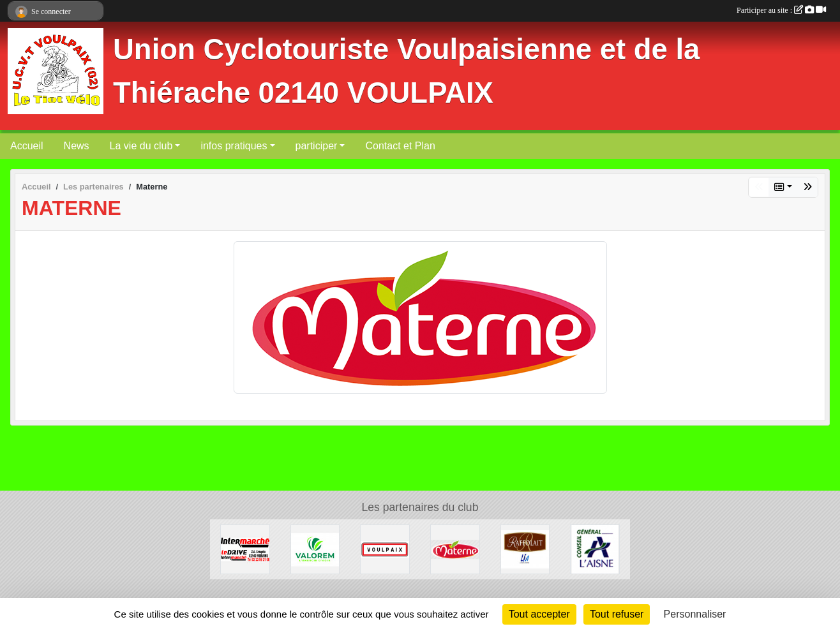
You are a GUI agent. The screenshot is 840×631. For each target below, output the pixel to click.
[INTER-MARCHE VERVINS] (245, 548)
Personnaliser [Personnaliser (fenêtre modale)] (695, 614)
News (77, 146)
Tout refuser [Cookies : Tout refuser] (617, 614)
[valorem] (315, 548)
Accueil (27, 146)
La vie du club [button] (141, 146)
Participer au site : (781, 10)
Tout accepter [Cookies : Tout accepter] (539, 614)
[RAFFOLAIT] (525, 548)
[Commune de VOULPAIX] (385, 548)
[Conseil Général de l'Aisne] (595, 548)
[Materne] (455, 548)
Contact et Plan (400, 146)
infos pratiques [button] (234, 146)
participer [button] (317, 146)
